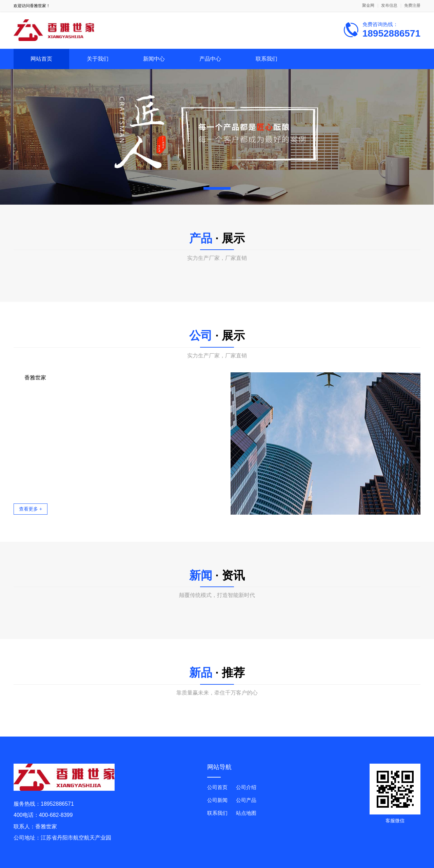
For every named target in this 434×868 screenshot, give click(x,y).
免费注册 (412, 6)
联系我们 (267, 59)
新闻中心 (154, 59)
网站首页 (41, 59)
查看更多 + (31, 509)
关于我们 (98, 59)
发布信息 (389, 6)
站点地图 (246, 813)
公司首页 (217, 787)
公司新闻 (217, 800)
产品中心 (210, 59)
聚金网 (368, 6)
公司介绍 (246, 787)
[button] (217, 188)
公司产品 (246, 800)
